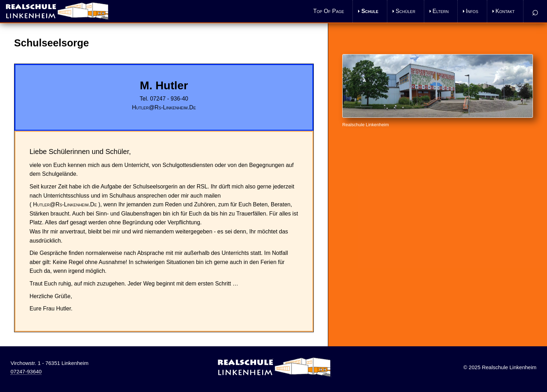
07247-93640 (26, 371)
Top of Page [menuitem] (329, 11)
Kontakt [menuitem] (505, 11)
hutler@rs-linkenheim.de (164, 107)
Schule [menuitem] (370, 11)
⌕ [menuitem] (535, 11)
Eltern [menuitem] (441, 11)
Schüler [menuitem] (406, 11)
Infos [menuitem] (472, 11)
